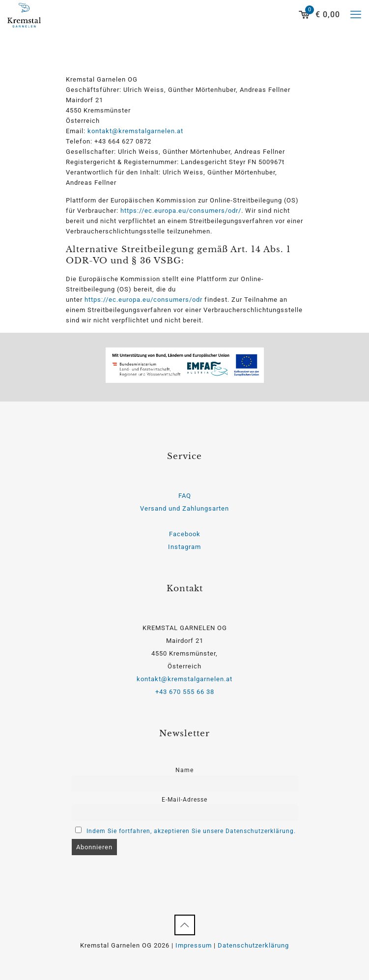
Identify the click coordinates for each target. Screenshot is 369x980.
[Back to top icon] (185, 925)
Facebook (185, 534)
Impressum (194, 945)
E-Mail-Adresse (184, 800)
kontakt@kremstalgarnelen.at (135, 131)
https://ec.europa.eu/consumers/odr (143, 300)
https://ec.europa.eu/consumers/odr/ (181, 211)
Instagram (184, 547)
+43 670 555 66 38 (185, 692)
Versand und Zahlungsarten (184, 508)
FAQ (185, 496)
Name (184, 770)
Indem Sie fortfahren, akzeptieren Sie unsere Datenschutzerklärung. (191, 831)
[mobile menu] (356, 15)
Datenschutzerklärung (253, 945)
